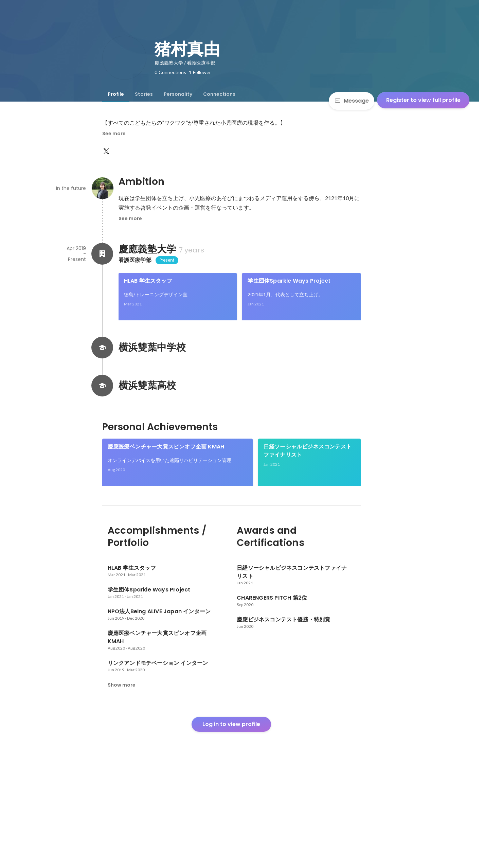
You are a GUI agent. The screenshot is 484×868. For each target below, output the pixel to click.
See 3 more (309, 553)
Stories (144, 94)
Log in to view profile (231, 817)
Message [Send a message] (352, 101)
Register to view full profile (423, 100)
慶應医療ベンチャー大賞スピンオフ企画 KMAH (166, 470)
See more (114, 134)
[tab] (116, 94)
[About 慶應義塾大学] (102, 254)
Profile (116, 94)
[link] (178, 305)
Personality (178, 94)
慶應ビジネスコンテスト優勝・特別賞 (137, 545)
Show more (122, 777)
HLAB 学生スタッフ (148, 281)
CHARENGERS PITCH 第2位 (214, 545)
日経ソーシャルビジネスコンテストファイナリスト (308, 474)
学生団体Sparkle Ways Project (289, 281)
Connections (219, 94)
